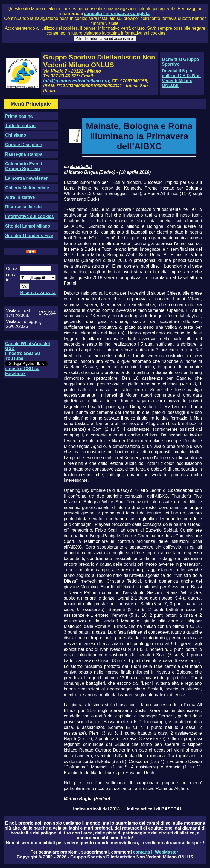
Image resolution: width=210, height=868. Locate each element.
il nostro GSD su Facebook (22, 371)
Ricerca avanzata (38, 293)
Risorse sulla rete (23, 207)
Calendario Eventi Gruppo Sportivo (24, 166)
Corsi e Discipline (24, 145)
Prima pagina (19, 116)
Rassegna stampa (24, 154)
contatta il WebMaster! (156, 852)
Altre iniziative (20, 197)
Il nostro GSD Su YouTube (23, 356)
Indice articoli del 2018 (96, 809)
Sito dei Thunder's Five (29, 236)
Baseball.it (81, 167)
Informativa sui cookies (30, 216)
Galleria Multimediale (27, 188)
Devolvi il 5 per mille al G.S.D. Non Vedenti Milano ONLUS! (181, 78)
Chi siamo (16, 135)
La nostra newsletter (27, 178)
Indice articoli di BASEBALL (156, 809)
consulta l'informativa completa (117, 14)
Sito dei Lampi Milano (28, 226)
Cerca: (12, 269)
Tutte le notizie (20, 126)
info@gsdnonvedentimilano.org (76, 81)
